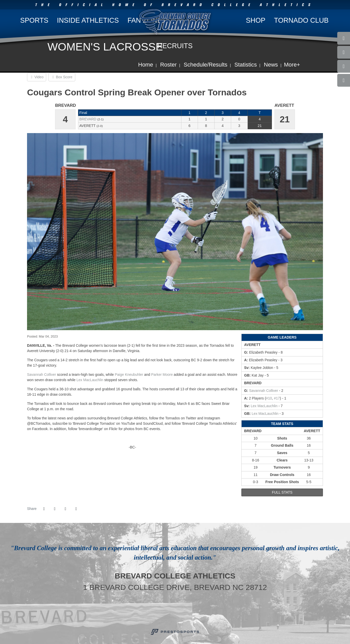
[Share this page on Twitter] (55, 509)
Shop (256, 20)
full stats (282, 492)
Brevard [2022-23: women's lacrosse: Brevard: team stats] (88, 119)
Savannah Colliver (42, 375)
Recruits (175, 46)
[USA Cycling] (167, 611)
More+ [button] (292, 65)
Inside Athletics (88, 20)
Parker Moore (162, 375)
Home (146, 65)
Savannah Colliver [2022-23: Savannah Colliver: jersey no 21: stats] (264, 391)
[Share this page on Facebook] (44, 509)
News (271, 65)
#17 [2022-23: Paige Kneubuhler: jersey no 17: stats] (277, 398)
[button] (76, 509)
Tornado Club (301, 20)
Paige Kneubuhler (129, 375)
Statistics (246, 65)
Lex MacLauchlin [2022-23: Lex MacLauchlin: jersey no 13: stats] (264, 406)
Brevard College (175, 21)
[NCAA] (200, 611)
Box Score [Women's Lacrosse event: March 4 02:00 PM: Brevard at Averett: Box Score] (62, 77)
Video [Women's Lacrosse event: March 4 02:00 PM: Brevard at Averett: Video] (37, 77)
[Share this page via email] (65, 509)
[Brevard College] (150, 611)
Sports (34, 20)
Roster (168, 65)
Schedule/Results (205, 65)
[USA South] (183, 611)
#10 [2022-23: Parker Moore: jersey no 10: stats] (269, 398)
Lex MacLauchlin (90, 380)
